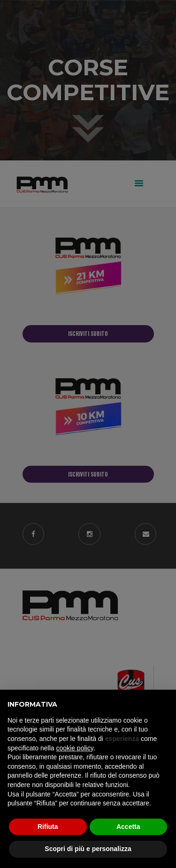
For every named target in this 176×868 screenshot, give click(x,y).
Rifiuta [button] (48, 827)
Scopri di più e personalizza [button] (88, 849)
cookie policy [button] (75, 748)
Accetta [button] (128, 827)
